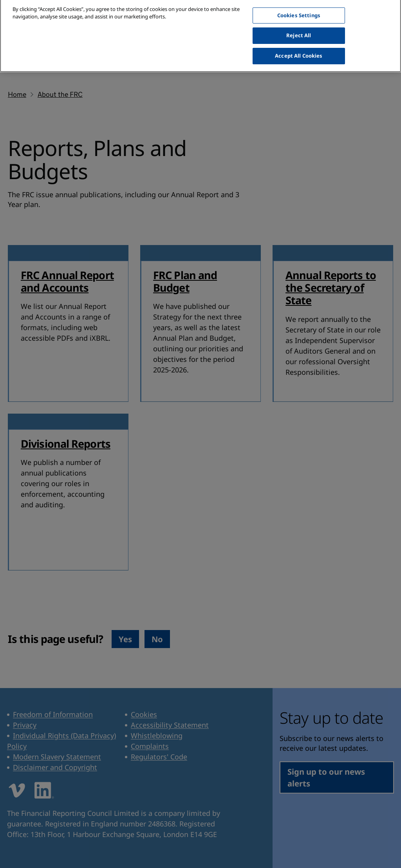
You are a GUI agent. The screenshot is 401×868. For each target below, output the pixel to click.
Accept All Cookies (299, 50)
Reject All (299, 30)
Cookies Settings (299, 10)
